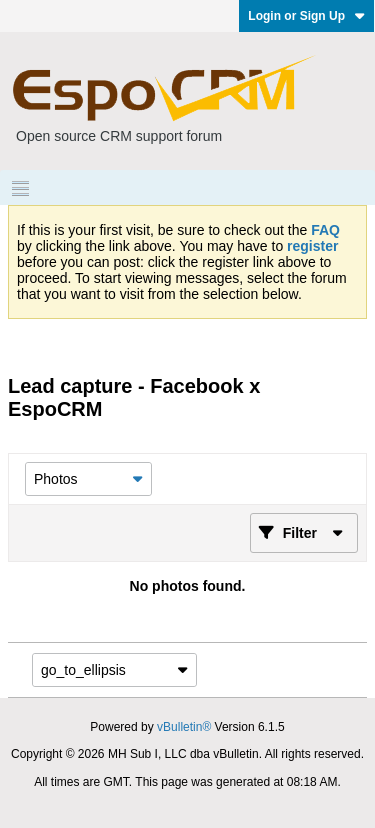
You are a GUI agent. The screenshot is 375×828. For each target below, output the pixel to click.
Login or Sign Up (306, 16)
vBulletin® (184, 727)
